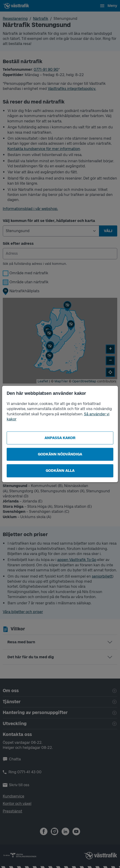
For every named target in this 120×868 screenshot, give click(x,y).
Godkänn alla (60, 471)
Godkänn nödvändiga (60, 454)
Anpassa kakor (60, 438)
